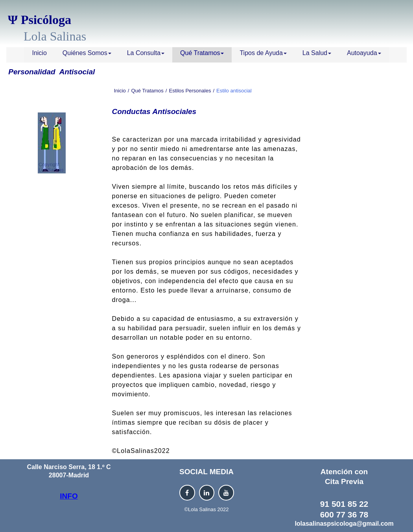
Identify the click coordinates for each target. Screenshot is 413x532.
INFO (69, 496)
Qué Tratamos (202, 53)
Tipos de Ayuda (263, 53)
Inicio (39, 53)
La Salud (317, 53)
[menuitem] (39, 55)
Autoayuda (364, 53)
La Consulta (146, 53)
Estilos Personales (190, 91)
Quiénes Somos (87, 53)
